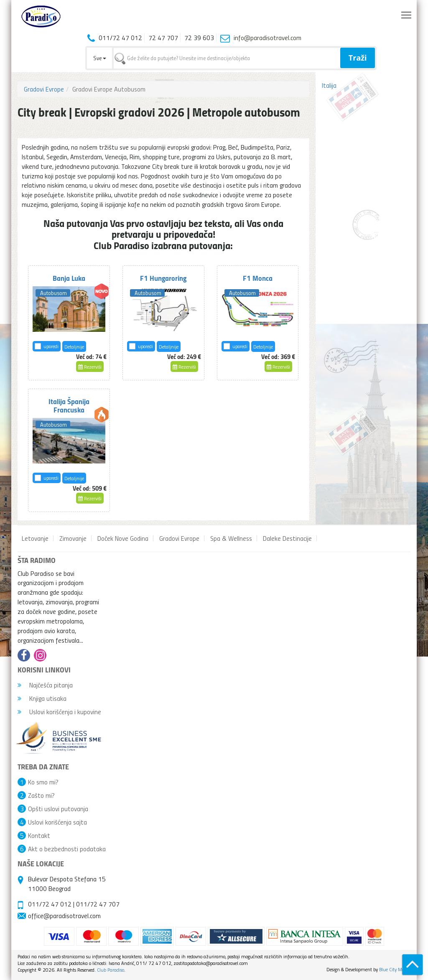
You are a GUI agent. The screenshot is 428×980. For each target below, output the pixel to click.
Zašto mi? (41, 795)
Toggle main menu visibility (407, 13)
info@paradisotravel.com (267, 38)
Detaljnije (74, 347)
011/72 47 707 (98, 904)
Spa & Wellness (231, 538)
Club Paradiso (111, 970)
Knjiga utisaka (42, 698)
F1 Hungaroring (163, 278)
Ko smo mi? (43, 782)
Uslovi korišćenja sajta (57, 822)
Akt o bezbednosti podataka (67, 849)
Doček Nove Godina (123, 538)
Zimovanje (73, 538)
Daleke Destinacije (287, 538)
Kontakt (39, 835)
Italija (329, 85)
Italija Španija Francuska (69, 405)
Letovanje (35, 538)
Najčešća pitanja (45, 685)
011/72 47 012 (50, 904)
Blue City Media (395, 969)
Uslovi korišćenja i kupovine (59, 712)
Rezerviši (90, 367)
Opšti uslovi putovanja (58, 809)
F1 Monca (258, 278)
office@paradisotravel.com (64, 916)
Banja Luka (69, 278)
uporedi (51, 346)
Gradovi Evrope (44, 89)
